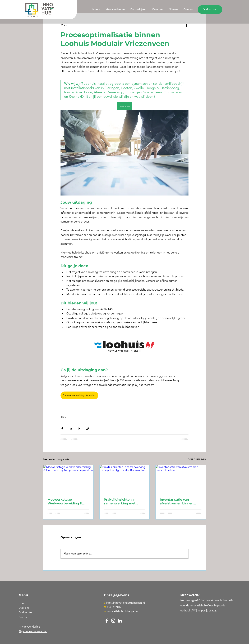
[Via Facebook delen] (62, 429)
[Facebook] (107, 621)
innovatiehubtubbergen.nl (123, 611)
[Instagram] (113, 621)
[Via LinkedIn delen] (79, 429)
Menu (23, 595)
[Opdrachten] (210, 10)
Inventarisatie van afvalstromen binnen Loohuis (177, 501)
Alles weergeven (197, 459)
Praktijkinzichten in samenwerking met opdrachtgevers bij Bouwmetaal (120, 501)
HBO (64, 417)
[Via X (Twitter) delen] (71, 429)
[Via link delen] (88, 429)
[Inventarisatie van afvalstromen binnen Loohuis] (181, 479)
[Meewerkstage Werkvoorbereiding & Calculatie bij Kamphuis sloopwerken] (68, 479)
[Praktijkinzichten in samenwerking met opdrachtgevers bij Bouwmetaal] (125, 479)
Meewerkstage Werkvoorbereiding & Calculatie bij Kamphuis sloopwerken (66, 501)
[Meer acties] (186, 25)
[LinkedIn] (120, 621)
